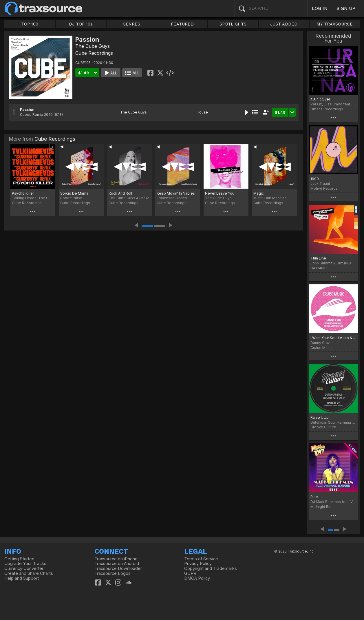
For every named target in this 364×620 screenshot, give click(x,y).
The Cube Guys (93, 46)
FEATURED (182, 24)
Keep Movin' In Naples (176, 193)
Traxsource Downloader (118, 568)
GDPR (190, 573)
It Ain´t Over (320, 99)
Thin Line (318, 258)
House (202, 112)
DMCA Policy (197, 578)
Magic (259, 193)
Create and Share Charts (29, 573)
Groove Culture (323, 427)
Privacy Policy (198, 564)
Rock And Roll (120, 193)
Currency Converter (24, 568)
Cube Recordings (94, 53)
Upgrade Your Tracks (25, 564)
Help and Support (22, 578)
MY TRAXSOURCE (335, 24)
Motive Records (324, 188)
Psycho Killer (23, 193)
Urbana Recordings (327, 109)
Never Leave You (220, 193)
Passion (27, 110)
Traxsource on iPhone (116, 559)
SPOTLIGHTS (233, 24)
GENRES (131, 24)
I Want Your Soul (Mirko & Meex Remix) (333, 338)
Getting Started (19, 559)
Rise (314, 497)
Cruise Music (321, 348)
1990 (315, 179)
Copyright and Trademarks (211, 568)
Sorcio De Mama (74, 193)
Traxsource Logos (113, 573)
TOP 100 (30, 24)
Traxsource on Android (117, 564)
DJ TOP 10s (81, 24)
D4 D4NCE (319, 268)
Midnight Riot (322, 507)
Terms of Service (201, 559)
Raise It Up (320, 417)
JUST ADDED (284, 24)
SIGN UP (346, 8)
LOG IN (320, 8)
